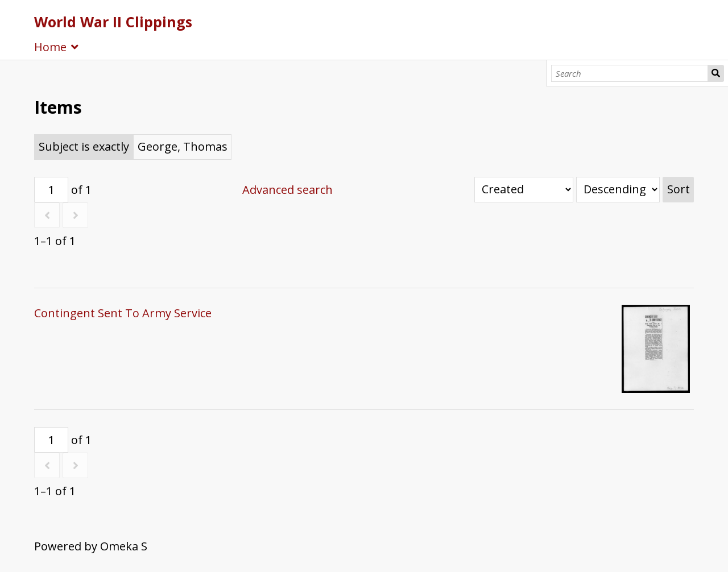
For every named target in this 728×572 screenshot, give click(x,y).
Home (50, 47)
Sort (679, 189)
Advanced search (288, 190)
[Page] (51, 190)
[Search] (630, 73)
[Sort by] (524, 190)
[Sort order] (618, 190)
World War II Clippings (113, 22)
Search (716, 73)
